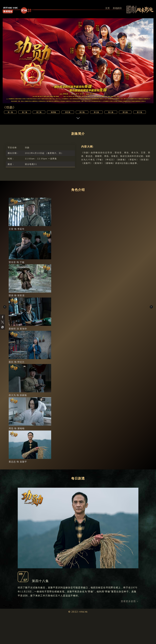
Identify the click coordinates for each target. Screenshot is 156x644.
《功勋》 (9, 107)
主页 (107, 8)
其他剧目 (117, 8)
